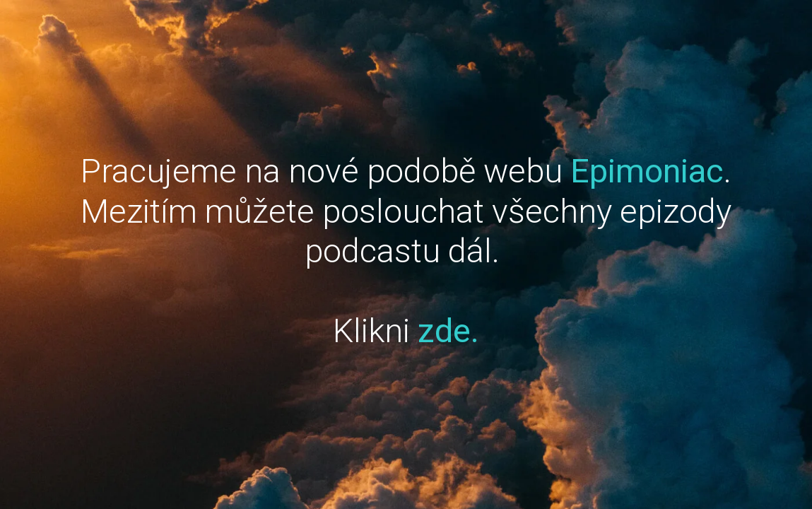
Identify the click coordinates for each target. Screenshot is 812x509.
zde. (448, 330)
